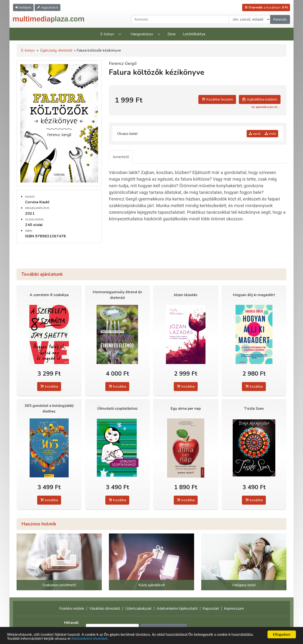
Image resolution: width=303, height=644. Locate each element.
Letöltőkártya (194, 34)
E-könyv (107, 34)
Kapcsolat (211, 608)
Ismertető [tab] (121, 157)
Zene (172, 34)
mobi (270, 134)
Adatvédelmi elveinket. (90, 639)
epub (255, 134)
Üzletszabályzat (138, 608)
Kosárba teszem (217, 99)
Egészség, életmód (56, 50)
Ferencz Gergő (123, 63)
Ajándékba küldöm (260, 99)
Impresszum (234, 608)
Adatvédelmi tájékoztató (177, 608)
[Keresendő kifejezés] (180, 19)
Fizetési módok (72, 608)
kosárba (49, 386)
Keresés (280, 19)
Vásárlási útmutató (105, 608)
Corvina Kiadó (37, 202)
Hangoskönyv (142, 34)
